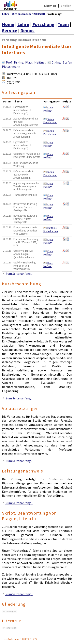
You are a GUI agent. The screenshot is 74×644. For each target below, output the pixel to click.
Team (63, 24)
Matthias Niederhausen (51, 229)
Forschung (43, 24)
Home (8, 24)
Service (10, 30)
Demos (27, 30)
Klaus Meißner (48, 109)
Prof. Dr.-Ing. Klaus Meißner (26, 62)
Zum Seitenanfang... (17, 274)
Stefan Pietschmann (50, 121)
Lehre (6, 14)
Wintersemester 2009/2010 (29, 14)
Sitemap (50, 6)
